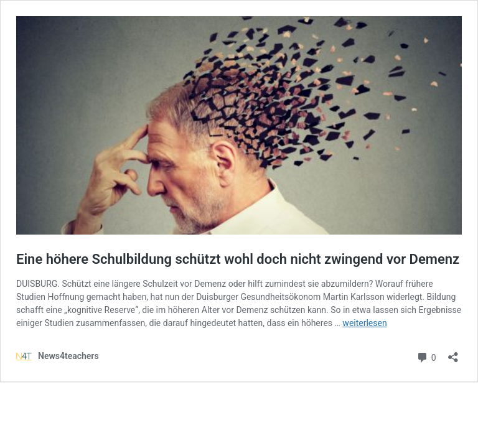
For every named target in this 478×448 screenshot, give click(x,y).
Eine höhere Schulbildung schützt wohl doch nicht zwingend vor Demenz (238, 259)
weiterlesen (364, 323)
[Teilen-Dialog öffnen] (453, 353)
